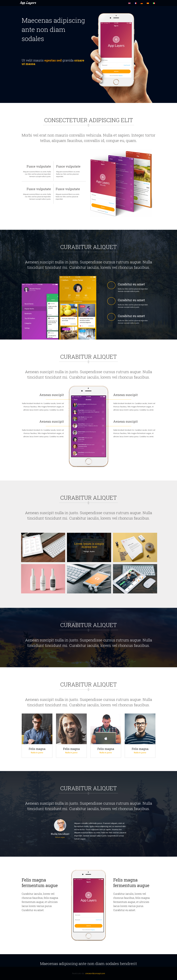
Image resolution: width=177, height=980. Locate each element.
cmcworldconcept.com (95, 973)
